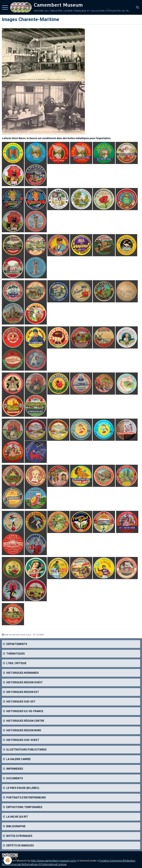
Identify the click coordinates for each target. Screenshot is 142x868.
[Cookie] (8, 860)
